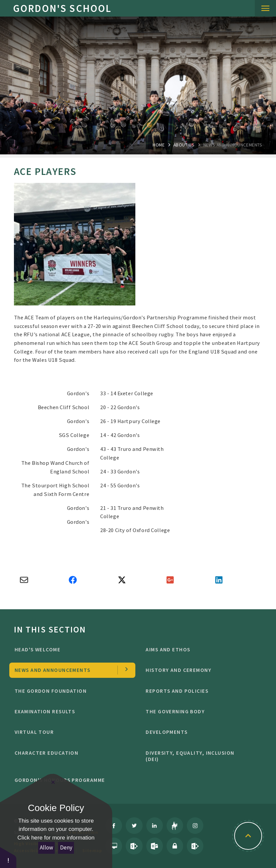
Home (159, 145)
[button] (8, 857)
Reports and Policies (201, 691)
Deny (66, 847)
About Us (184, 145)
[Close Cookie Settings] (53, 782)
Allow (46, 847)
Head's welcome (69, 650)
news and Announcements (233, 145)
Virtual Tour (69, 732)
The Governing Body (201, 711)
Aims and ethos (201, 650)
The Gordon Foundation (69, 691)
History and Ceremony (201, 670)
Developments (201, 732)
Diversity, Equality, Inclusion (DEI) (201, 756)
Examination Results (69, 711)
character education (69, 753)
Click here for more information (56, 838)
